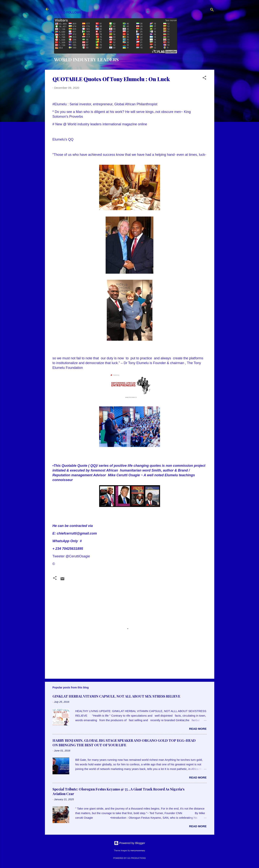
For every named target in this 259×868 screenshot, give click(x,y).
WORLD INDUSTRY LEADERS (86, 59)
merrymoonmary (138, 850)
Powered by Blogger (129, 843)
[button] (204, 78)
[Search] (212, 10)
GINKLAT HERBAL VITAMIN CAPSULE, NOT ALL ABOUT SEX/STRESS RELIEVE (116, 696)
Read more (198, 729)
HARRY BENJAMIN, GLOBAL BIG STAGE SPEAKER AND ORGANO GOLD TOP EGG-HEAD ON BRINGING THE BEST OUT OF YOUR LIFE (124, 743)
